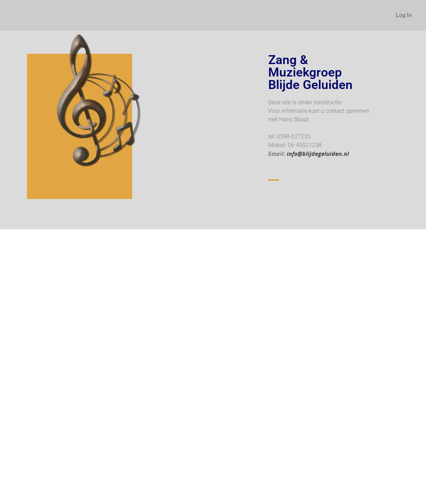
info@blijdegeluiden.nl (318, 154)
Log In (404, 15)
